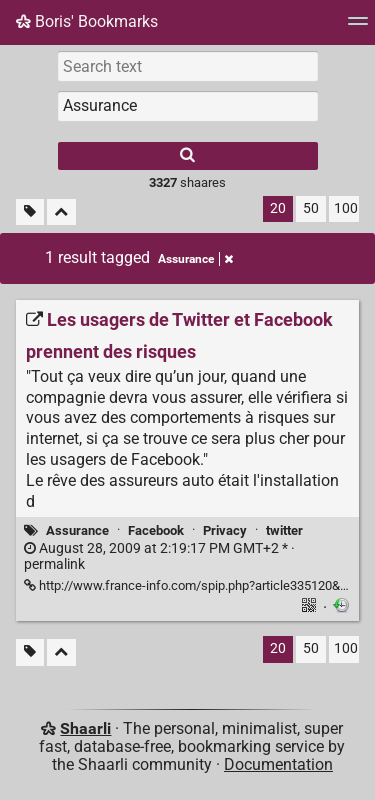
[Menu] (358, 27)
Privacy (225, 530)
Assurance (77, 530)
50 (311, 208)
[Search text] (188, 66)
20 (278, 208)
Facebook (156, 530)
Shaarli (85, 728)
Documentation (278, 764)
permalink (159, 557)
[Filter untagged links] (30, 212)
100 (346, 208)
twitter (284, 530)
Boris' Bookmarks (87, 21)
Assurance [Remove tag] (195, 259)
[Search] (188, 156)
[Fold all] (61, 212)
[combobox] (188, 106)
